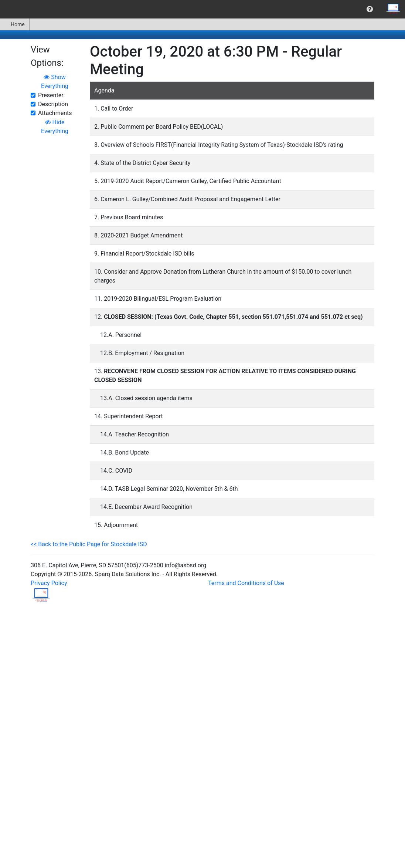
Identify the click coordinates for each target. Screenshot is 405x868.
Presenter (51, 95)
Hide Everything (55, 127)
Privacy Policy (49, 583)
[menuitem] (370, 9)
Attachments (55, 113)
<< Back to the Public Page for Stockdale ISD (89, 544)
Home (15, 24)
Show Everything (55, 82)
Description (53, 104)
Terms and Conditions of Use (246, 583)
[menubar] (202, 9)
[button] (370, 9)
